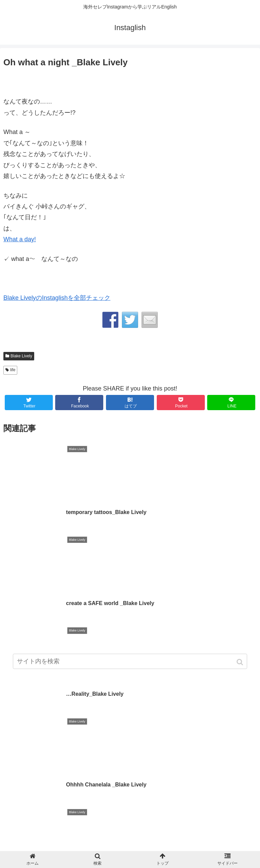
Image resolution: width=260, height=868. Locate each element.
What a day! (20, 239)
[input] (130, 662)
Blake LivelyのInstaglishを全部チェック (57, 298)
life (13, 370)
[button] (241, 663)
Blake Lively (21, 356)
